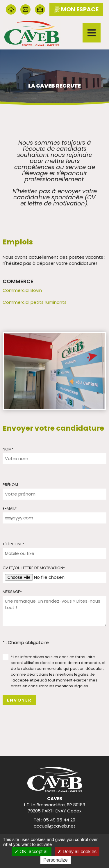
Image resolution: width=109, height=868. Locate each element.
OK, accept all (32, 852)
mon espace (76, 9)
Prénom (10, 485)
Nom (8, 449)
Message (12, 592)
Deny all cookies (77, 852)
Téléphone (13, 544)
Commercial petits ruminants (35, 302)
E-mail (10, 508)
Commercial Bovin (22, 290)
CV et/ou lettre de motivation (34, 568)
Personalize (56, 860)
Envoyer (19, 700)
